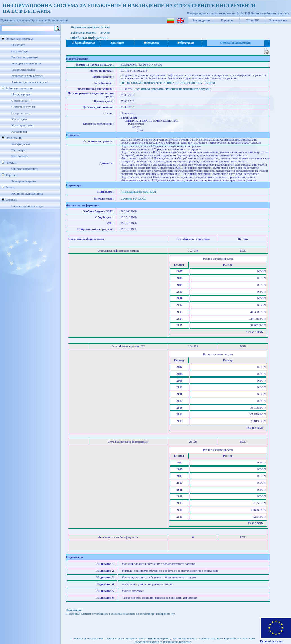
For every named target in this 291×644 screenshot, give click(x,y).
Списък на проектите (25, 169)
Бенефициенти (21, 144)
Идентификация (84, 43)
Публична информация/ (16, 20)
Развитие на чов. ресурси (27, 76)
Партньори (18, 150)
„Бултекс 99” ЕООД (134, 199)
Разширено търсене (24, 181)
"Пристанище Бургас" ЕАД (138, 192)
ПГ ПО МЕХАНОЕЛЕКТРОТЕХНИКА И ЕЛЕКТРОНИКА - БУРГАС (168, 83)
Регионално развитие (25, 57)
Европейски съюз (272, 641)
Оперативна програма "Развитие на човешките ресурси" (172, 89)
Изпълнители (20, 156)
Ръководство (201, 20)
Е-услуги (227, 20)
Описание (117, 43)
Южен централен (22, 125)
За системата (278, 20)
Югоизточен (19, 132)
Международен (21, 94)
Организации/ (40, 20)
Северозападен (21, 101)
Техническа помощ (23, 70)
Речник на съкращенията (27, 194)
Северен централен (24, 107)
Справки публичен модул (27, 206)
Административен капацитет (30, 82)
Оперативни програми (20, 39)
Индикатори (185, 43)
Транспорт (18, 45)
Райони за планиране (19, 88)
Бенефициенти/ (58, 20)
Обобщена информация (236, 43)
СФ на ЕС (252, 20)
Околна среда (20, 51)
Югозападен (19, 119)
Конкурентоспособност (26, 63)
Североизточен (21, 113)
